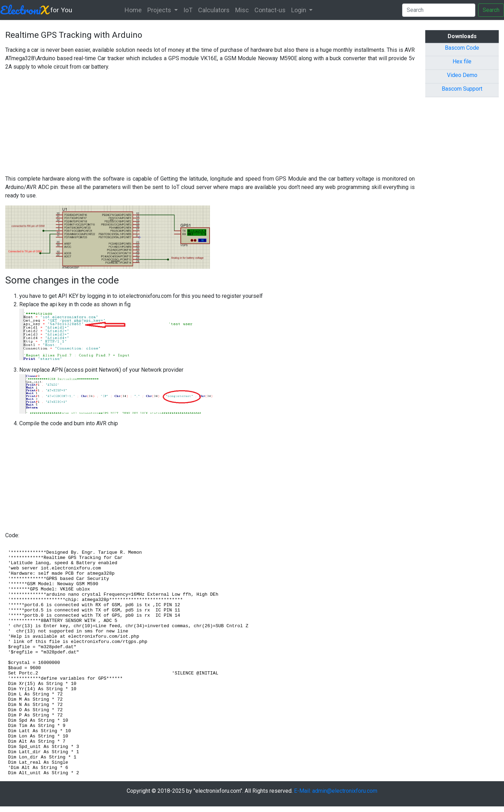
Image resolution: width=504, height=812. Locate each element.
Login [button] (299, 10)
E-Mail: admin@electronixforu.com (336, 791)
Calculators (214, 10)
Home (133, 10)
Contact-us (270, 10)
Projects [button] (160, 10)
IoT (188, 10)
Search (491, 10)
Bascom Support (462, 89)
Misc (242, 10)
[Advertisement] (210, 126)
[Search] (439, 10)
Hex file (462, 61)
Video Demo (462, 75)
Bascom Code (462, 48)
